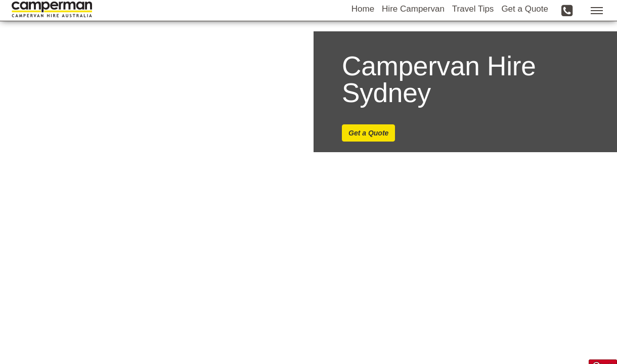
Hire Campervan (413, 24)
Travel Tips (473, 24)
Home (363, 24)
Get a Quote (525, 24)
